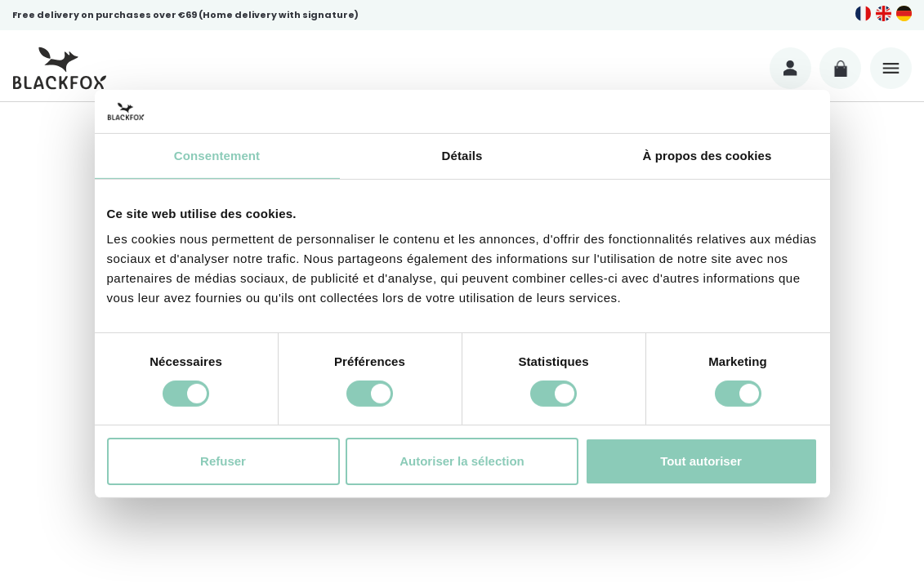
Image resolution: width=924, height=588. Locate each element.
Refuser (223, 461)
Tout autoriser (701, 461)
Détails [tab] (462, 155)
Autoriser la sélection (462, 461)
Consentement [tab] (217, 155)
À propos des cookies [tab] (708, 155)
